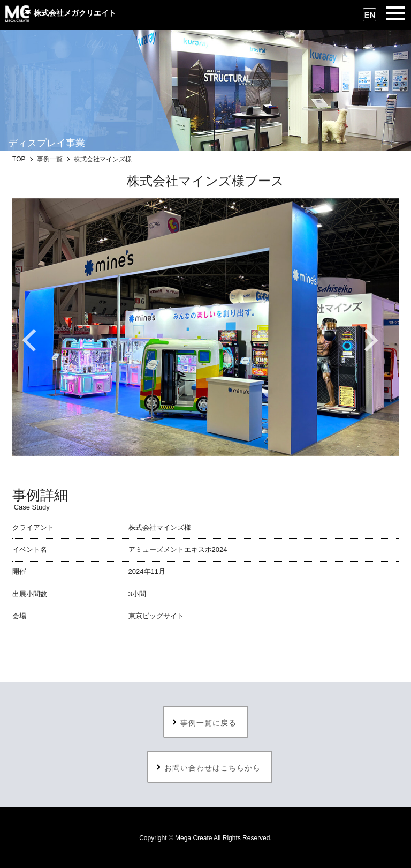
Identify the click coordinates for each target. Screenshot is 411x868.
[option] (205, 327)
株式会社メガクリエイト (61, 13)
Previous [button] (39, 340)
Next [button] (372, 340)
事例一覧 (50, 159)
